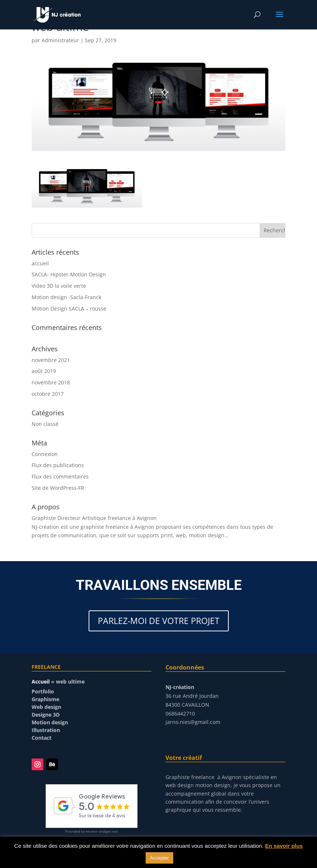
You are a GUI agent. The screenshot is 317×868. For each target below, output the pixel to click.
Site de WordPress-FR (58, 488)
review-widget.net (102, 831)
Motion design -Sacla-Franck (66, 297)
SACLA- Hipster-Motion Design (69, 274)
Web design (46, 707)
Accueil (41, 682)
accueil (40, 263)
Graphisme (45, 699)
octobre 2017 (48, 394)
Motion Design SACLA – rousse (69, 309)
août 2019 (44, 371)
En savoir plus (284, 846)
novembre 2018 (51, 382)
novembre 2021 (51, 360)
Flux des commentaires (60, 476)
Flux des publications (58, 465)
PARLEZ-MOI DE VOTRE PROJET (159, 621)
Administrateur (60, 40)
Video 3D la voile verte (59, 286)
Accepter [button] (159, 858)
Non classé (45, 424)
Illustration (46, 730)
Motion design (50, 722)
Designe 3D (46, 715)
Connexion (45, 454)
